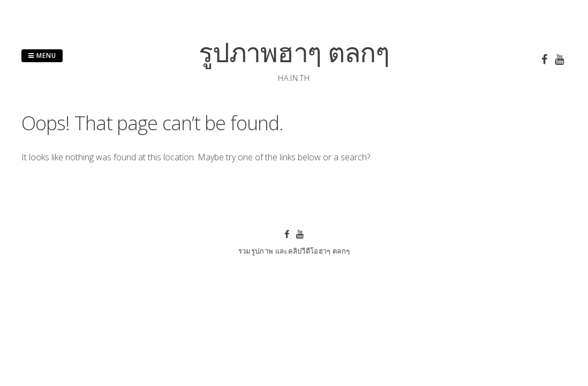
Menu (42, 55)
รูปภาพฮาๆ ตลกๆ (294, 52)
